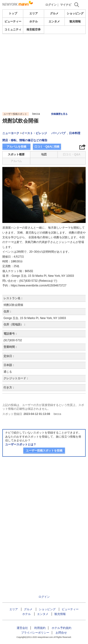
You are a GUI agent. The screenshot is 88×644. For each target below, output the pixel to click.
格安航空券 (34, 30)
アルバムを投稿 (16, 147)
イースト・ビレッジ (34, 133)
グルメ (54, 13)
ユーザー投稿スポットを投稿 (44, 451)
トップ (13, 13)
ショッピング (75, 13)
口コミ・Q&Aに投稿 (47, 147)
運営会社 (22, 628)
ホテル (34, 21)
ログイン (51, 5)
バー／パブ (58, 133)
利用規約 (40, 628)
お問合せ (61, 633)
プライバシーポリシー (35, 633)
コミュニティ (13, 30)
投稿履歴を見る (59, 114)
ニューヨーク (11, 133)
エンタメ (54, 21)
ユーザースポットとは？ (21, 444)
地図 (44, 154)
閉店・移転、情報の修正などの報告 (25, 140)
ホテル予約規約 (61, 628)
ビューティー (13, 21)
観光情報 (75, 21)
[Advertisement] (44, 48)
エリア (34, 13)
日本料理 (75, 133)
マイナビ (66, 5)
